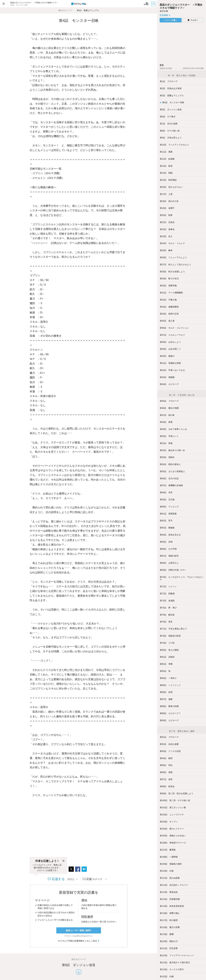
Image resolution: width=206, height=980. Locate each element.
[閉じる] (63, 861)
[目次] (154, 4)
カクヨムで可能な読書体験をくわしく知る (79, 941)
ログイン (89, 936)
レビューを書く (171, 20)
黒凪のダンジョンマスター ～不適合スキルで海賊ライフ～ (181, 6)
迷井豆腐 (164, 11)
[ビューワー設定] (146, 4)
